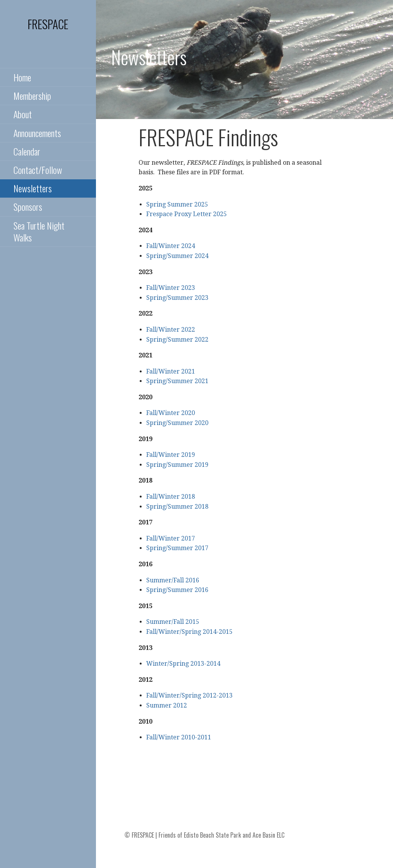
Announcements (37, 133)
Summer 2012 (167, 705)
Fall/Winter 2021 (171, 371)
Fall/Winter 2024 (171, 246)
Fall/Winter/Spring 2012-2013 (189, 695)
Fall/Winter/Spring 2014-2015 (189, 632)
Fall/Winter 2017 (171, 538)
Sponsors (28, 207)
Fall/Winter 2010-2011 (179, 737)
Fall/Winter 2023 (171, 288)
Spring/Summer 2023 (177, 298)
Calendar (27, 151)
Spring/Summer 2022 (177, 340)
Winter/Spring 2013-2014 (183, 664)
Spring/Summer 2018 (177, 507)
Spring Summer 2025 (177, 204)
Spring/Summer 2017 (177, 548)
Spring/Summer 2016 (177, 590)
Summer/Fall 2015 (173, 622)
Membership (32, 96)
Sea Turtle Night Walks (39, 231)
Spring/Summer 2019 (177, 465)
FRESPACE (48, 24)
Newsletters (33, 188)
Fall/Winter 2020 (171, 413)
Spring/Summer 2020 (177, 423)
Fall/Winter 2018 (171, 497)
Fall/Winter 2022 (171, 330)
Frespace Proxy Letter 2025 (187, 214)
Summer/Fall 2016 (173, 580)
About (23, 114)
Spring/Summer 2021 (177, 381)
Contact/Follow (38, 170)
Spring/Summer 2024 (177, 256)
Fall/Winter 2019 (171, 455)
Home (22, 77)
